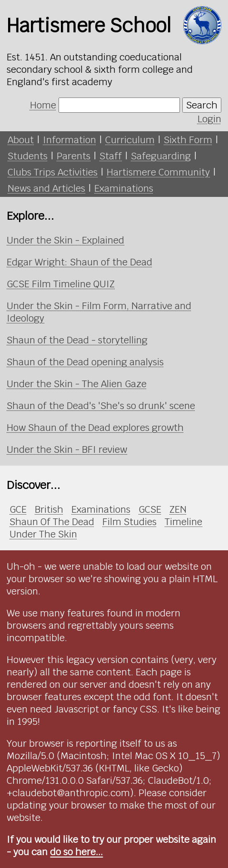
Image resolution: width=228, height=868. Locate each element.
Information (69, 140)
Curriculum (130, 140)
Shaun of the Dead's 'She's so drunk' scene (101, 406)
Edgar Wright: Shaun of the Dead (79, 262)
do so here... (76, 852)
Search (202, 105)
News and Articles (46, 188)
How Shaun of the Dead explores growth (95, 428)
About (21, 140)
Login (209, 119)
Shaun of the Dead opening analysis (85, 362)
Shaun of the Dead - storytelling (77, 340)
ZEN (178, 509)
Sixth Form (188, 140)
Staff (111, 156)
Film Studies (129, 522)
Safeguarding (161, 156)
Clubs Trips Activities (53, 172)
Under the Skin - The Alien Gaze (77, 384)
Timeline (183, 522)
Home (43, 105)
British (49, 509)
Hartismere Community (158, 172)
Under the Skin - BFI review (67, 449)
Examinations (124, 188)
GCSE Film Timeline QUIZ (61, 284)
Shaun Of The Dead (52, 522)
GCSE (150, 509)
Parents (74, 156)
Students (28, 156)
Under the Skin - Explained (65, 240)
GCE (18, 509)
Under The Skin (43, 534)
